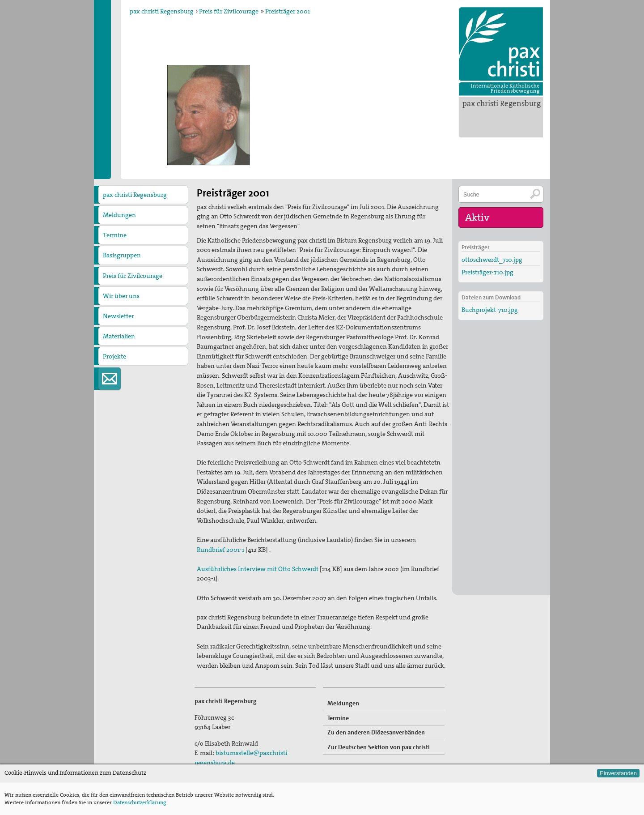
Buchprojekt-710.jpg (490, 310)
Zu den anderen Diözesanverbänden (376, 732)
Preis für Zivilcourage (229, 11)
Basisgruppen (122, 255)
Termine (115, 235)
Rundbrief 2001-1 (220, 550)
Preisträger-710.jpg (487, 272)
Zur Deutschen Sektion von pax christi (379, 747)
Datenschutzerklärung (140, 802)
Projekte (114, 356)
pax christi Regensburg (502, 103)
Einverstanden (618, 773)
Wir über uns (121, 296)
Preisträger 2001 (288, 11)
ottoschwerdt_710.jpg (492, 260)
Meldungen (119, 215)
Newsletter (118, 316)
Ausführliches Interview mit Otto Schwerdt (258, 569)
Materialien (119, 336)
